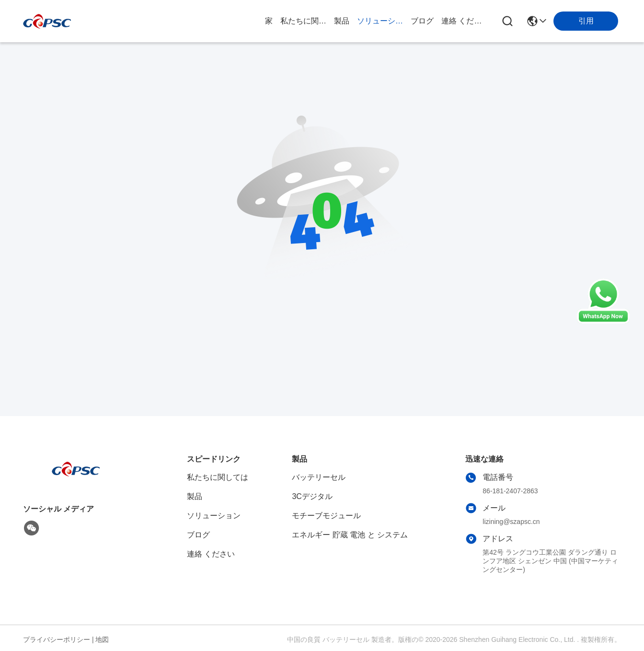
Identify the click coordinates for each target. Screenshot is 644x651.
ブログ (422, 21)
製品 (342, 21)
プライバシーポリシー (57, 639)
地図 (102, 639)
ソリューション (380, 21)
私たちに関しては (303, 21)
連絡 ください (464, 21)
